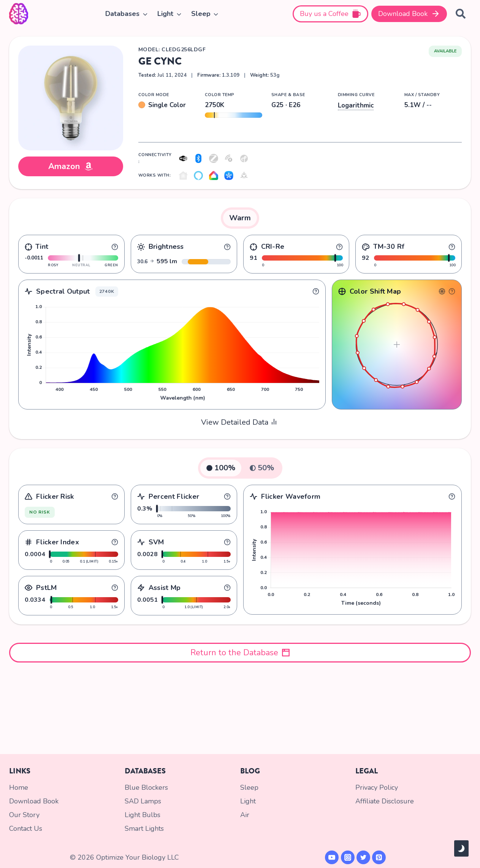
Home (19, 787)
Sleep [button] (201, 14)
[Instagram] (348, 857)
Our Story (24, 815)
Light (248, 801)
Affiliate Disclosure (385, 801)
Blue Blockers (146, 787)
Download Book (34, 801)
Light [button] (165, 14)
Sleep (249, 787)
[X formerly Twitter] (363, 857)
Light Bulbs (143, 815)
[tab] (240, 218)
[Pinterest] (379, 857)
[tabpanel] (240, 329)
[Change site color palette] (461, 848)
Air (245, 815)
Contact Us (26, 828)
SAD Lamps (143, 801)
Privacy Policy (377, 787)
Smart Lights (144, 828)
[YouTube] (332, 857)
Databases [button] (122, 14)
